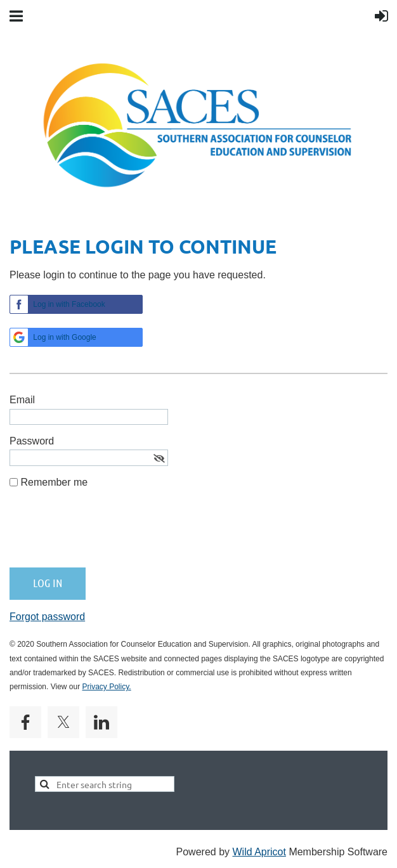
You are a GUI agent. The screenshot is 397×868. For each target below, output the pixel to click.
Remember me (54, 482)
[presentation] (106, 533)
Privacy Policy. (107, 687)
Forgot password (47, 617)
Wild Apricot (259, 852)
